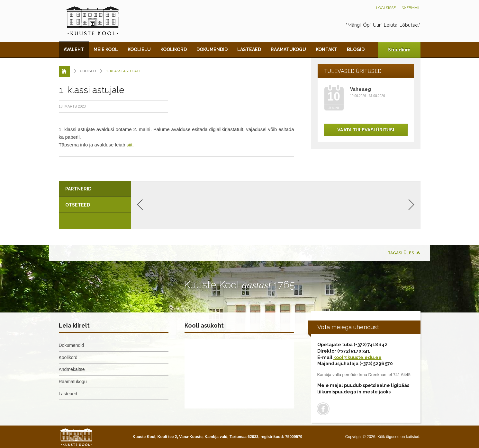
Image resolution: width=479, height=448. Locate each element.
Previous (140, 205)
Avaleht (74, 49)
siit (129, 145)
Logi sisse (386, 8)
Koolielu (139, 49)
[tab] (95, 189)
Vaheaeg (361, 89)
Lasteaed (249, 49)
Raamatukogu (288, 49)
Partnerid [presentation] (78, 189)
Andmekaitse (72, 369)
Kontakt (326, 49)
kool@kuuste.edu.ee (357, 357)
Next (411, 205)
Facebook (323, 409)
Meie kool (106, 49)
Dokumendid (212, 49)
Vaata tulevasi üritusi (366, 130)
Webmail (411, 8)
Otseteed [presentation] (78, 205)
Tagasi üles (401, 253)
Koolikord (174, 49)
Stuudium (399, 50)
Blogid (356, 49)
